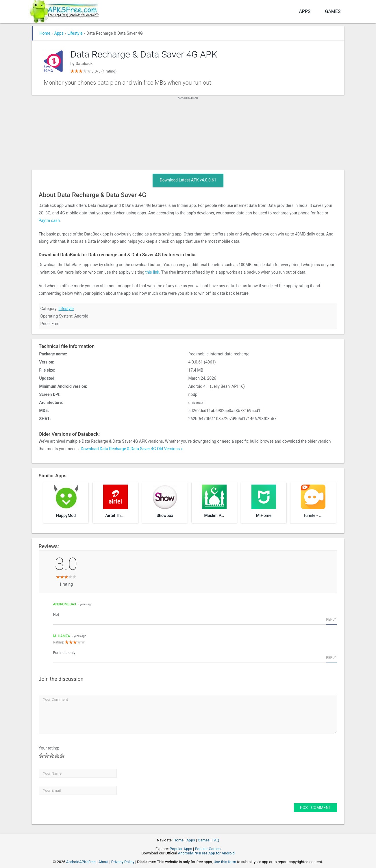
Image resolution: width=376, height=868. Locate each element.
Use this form (225, 862)
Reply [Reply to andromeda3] (331, 620)
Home (45, 33)
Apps (305, 11)
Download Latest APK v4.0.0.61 (188, 180)
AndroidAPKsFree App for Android (206, 853)
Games (333, 11)
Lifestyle (75, 33)
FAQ (216, 840)
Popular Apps (181, 849)
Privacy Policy (123, 862)
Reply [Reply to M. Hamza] (331, 658)
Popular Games (208, 849)
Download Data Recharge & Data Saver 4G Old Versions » (132, 449)
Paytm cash (49, 220)
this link (152, 272)
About (104, 862)
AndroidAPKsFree (81, 862)
